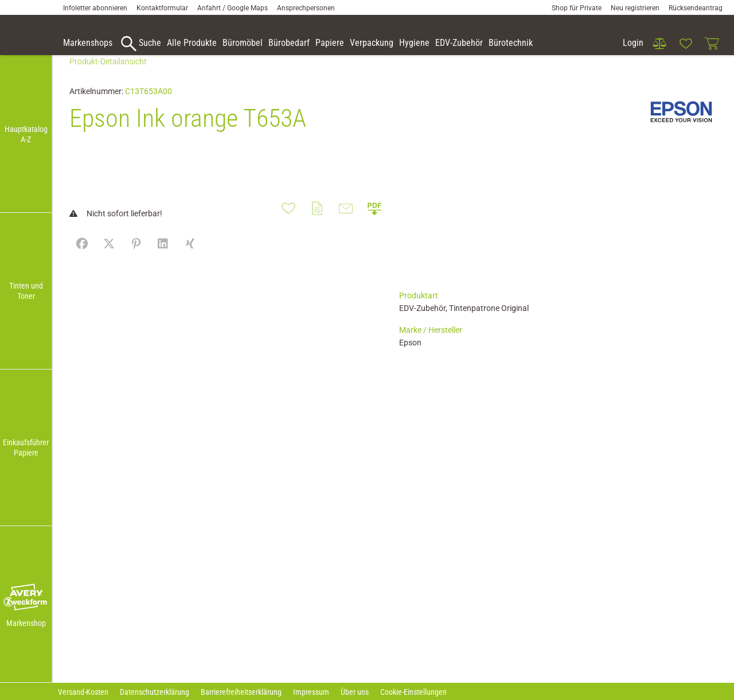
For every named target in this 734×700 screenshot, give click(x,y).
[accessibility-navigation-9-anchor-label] (88, 44)
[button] (26, 598)
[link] (659, 44)
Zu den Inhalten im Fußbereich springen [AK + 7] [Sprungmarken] (0, 0)
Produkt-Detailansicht (108, 79)
